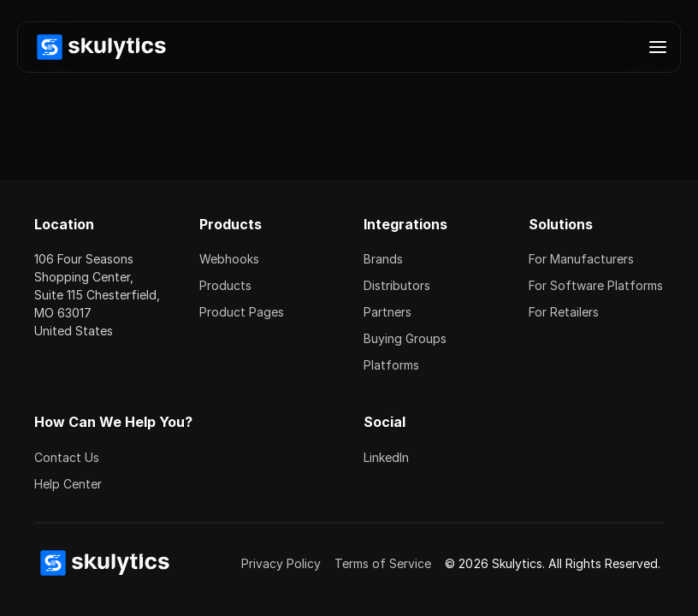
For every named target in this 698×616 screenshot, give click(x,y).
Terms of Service (383, 563)
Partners (387, 312)
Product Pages (242, 312)
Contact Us (67, 457)
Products (225, 285)
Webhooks (229, 259)
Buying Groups (405, 338)
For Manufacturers (581, 259)
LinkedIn (386, 457)
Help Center (68, 484)
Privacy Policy (281, 563)
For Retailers (564, 312)
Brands (383, 259)
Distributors (397, 285)
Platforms (391, 365)
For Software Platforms (596, 285)
